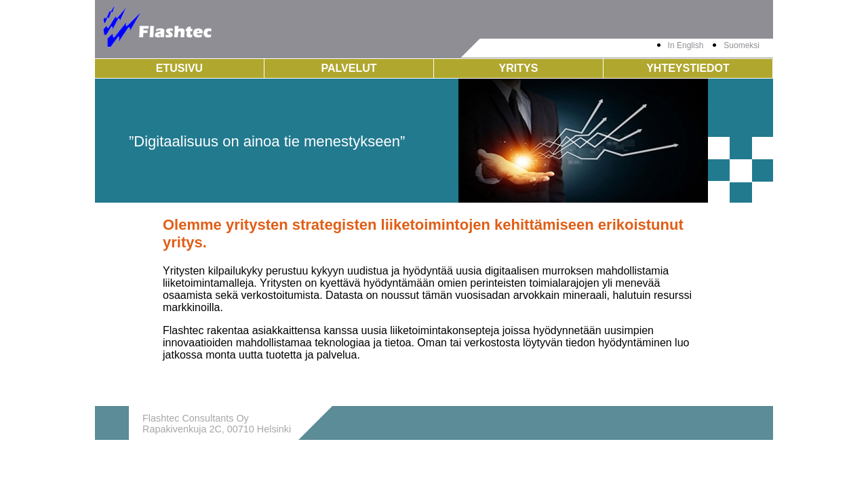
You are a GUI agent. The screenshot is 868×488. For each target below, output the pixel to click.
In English (686, 45)
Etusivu (179, 68)
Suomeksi (742, 45)
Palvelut (349, 68)
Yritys (519, 68)
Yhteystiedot (688, 68)
